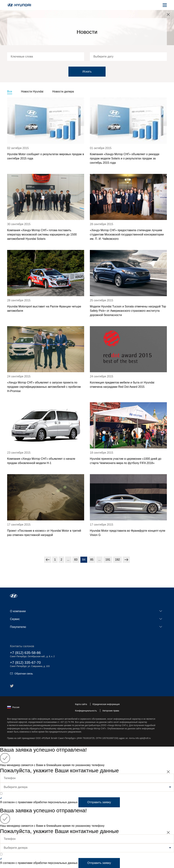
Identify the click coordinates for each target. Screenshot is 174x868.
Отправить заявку (99, 802)
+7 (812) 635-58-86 (25, 653)
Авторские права (111, 711)
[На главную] (19, 5)
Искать (87, 72)
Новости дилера (63, 91)
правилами (25, 802)
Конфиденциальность (86, 711)
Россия (13, 707)
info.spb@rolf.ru (143, 738)
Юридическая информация (106, 704)
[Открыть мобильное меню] (165, 5)
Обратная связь (21, 674)
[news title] (46, 134)
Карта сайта (81, 704)
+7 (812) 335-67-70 (25, 663)
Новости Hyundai (32, 91)
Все (10, 91)
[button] (14, 596)
